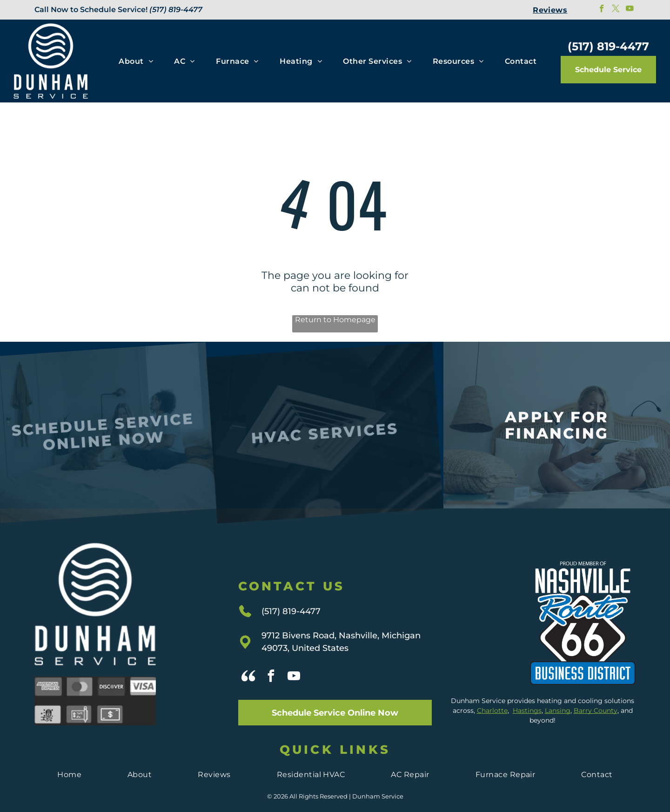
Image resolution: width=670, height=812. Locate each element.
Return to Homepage (335, 320)
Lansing (558, 693)
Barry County (596, 693)
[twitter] (616, 10)
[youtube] (630, 10)
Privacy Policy (335, 799)
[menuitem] (550, 10)
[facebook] (602, 10)
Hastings (527, 693)
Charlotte (492, 693)
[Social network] (248, 660)
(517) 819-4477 (176, 10)
